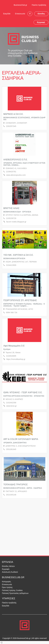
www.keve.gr (11, 406)
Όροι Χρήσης (7, 587)
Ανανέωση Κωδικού (10, 572)
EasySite (7, 14)
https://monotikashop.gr (16, 359)
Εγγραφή (41, 22)
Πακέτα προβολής (39, 5)
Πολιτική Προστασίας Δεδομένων (15, 593)
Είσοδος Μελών (8, 566)
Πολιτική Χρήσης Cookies (12, 590)
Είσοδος (41, 14)
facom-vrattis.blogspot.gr (16, 222)
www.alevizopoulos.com (16, 175)
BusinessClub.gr (20, 5)
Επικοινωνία (20, 14)
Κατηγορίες (6, 582)
